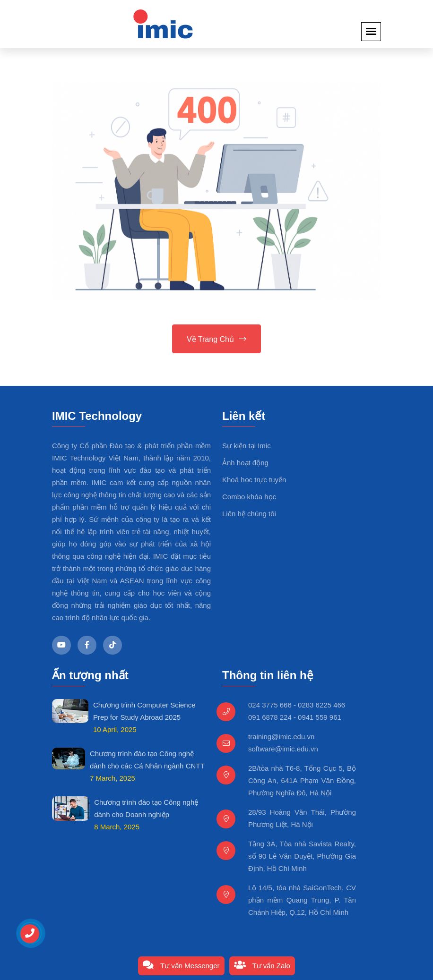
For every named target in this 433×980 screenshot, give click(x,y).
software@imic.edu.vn (283, 749)
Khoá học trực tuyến (254, 480)
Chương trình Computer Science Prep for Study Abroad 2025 (144, 711)
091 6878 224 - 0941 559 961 (295, 717)
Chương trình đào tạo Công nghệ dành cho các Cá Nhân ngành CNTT (147, 760)
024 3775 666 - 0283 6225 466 (297, 705)
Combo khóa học (249, 497)
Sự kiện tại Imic (247, 446)
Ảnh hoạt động (245, 463)
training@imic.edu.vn (281, 737)
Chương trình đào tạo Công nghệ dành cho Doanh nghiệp (146, 808)
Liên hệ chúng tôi (249, 514)
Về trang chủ (216, 340)
